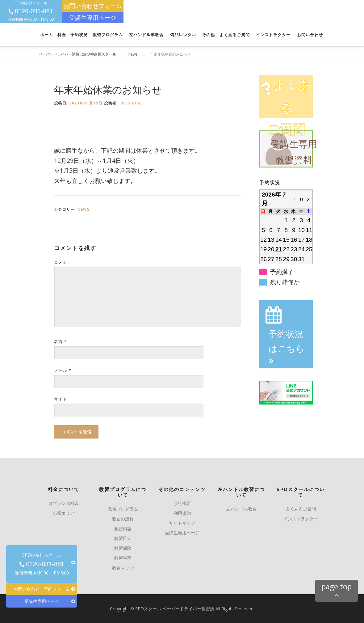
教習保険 (123, 548)
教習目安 (123, 538)
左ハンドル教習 (241, 509)
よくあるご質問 (235, 35)
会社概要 (182, 503)
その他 (208, 35)
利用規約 (182, 513)
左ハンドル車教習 (146, 35)
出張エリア (64, 513)
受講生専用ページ (93, 17)
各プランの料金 (64, 503)
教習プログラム (108, 35)
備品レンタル (183, 35)
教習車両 (123, 558)
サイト (61, 399)
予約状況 (79, 35)
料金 (62, 35)
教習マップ (123, 568)
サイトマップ (182, 523)
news (84, 209)
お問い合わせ (310, 35)
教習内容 (123, 529)
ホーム (47, 35)
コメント (63, 262)
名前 (61, 341)
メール (63, 370)
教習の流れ (123, 519)
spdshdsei (131, 103)
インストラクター (273, 35)
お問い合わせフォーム (93, 6)
